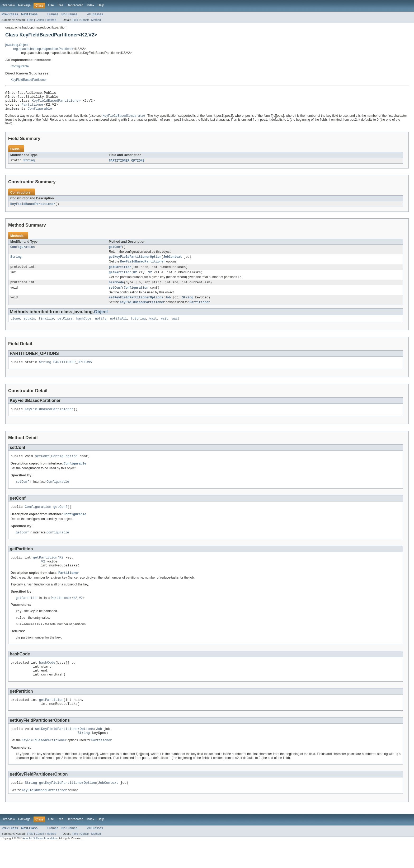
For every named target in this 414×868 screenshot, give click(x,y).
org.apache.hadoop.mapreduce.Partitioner (43, 49)
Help (101, 5)
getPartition (120, 273)
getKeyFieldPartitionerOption (135, 262)
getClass (65, 327)
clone (15, 327)
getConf (115, 252)
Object (101, 320)
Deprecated (75, 5)
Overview (8, 5)
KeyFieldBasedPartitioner (29, 80)
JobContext (173, 262)
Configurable (20, 66)
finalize (46, 327)
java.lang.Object (17, 45)
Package (24, 5)
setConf (115, 295)
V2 (150, 279)
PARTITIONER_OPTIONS (127, 165)
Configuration (22, 252)
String (29, 165)
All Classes (95, 14)
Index (90, 5)
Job (168, 306)
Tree (60, 5)
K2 (135, 279)
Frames (53, 14)
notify (101, 327)
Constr (40, 20)
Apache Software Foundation (40, 863)
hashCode (116, 289)
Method (51, 20)
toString (138, 327)
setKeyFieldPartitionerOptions (136, 306)
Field (30, 20)
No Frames (69, 14)
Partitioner (33, 107)
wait (153, 327)
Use (51, 5)
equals (29, 327)
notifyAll (119, 327)
